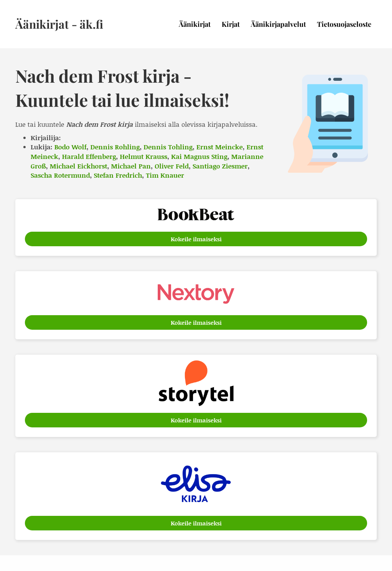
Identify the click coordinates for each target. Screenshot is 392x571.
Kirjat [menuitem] (231, 24)
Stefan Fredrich (118, 175)
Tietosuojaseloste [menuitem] (344, 24)
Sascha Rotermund (60, 175)
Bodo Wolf (70, 147)
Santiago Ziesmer (220, 166)
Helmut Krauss (144, 156)
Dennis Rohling (115, 147)
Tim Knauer (165, 175)
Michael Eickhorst (78, 166)
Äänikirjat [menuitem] (195, 24)
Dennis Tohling (168, 147)
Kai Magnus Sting (199, 156)
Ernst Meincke (220, 147)
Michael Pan (131, 166)
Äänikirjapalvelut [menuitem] (278, 24)
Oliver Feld (172, 166)
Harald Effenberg (89, 156)
